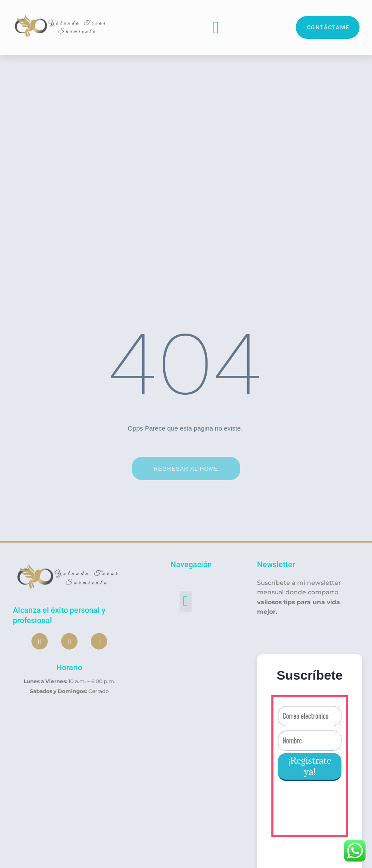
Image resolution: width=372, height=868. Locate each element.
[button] (216, 27)
